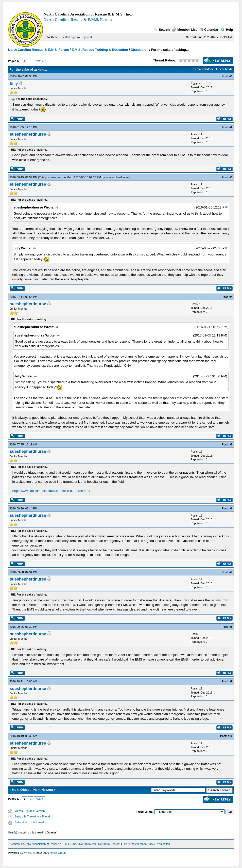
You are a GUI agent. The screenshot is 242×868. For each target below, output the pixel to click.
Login (73, 37)
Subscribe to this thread (29, 822)
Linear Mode (224, 69)
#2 (231, 127)
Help (227, 30)
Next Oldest (21, 790)
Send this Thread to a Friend (32, 816)
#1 (231, 76)
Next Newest (43, 790)
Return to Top (88, 844)
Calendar (209, 30)
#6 (231, 508)
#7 (231, 572)
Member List (184, 30)
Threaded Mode (203, 69)
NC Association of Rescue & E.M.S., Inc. (52, 844)
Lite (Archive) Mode (135, 844)
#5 (231, 444)
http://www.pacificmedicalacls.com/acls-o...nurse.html (51, 491)
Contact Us (18, 844)
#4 (231, 297)
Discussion (139, 50)
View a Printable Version (30, 811)
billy (14, 83)
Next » (40, 61)
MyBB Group (58, 853)
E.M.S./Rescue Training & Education (100, 50)
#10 (230, 736)
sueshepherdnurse (28, 134)
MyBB (28, 853)
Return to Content (109, 844)
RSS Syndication (159, 844)
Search (162, 30)
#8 (231, 627)
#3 (231, 177)
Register (86, 37)
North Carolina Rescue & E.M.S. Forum (77, 19)
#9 (231, 681)
